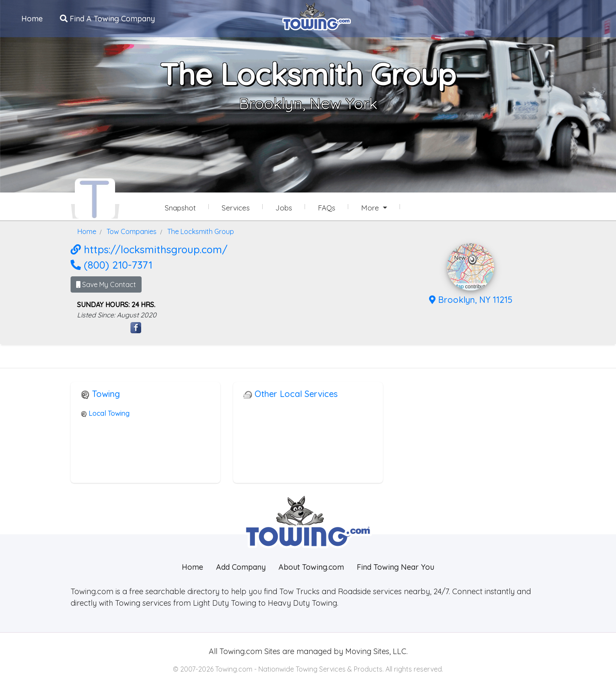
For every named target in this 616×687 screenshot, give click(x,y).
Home (32, 19)
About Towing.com (311, 567)
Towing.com (240, 651)
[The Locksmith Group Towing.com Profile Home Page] (95, 198)
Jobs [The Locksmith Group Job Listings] (284, 208)
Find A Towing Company (107, 19)
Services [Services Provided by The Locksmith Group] (236, 208)
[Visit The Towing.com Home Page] (317, 15)
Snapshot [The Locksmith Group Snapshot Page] (180, 208)
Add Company (241, 567)
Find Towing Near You (395, 567)
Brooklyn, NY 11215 (471, 300)
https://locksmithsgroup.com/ (149, 249)
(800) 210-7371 (111, 265)
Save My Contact (106, 284)
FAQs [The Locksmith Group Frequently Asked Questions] (327, 208)
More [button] (371, 208)
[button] (472, 260)
